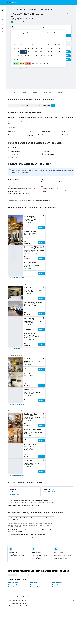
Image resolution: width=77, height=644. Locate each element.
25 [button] (22, 56)
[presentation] (26, 68)
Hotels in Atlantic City (35, 587)
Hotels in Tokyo (12, 589)
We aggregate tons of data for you (42, 603)
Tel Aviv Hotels (27, 10)
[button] (3, 2)
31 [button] (18, 59)
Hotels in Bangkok (35, 589)
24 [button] (18, 56)
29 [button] (36, 56)
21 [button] (32, 52)
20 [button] (29, 52)
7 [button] (32, 45)
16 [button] (14, 52)
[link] (17, 277)
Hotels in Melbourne (57, 583)
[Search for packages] (3, 16)
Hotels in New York (13, 587)
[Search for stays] (3, 10)
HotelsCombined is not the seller (42, 600)
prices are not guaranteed (40, 596)
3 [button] (18, 45)
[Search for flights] (3, 7)
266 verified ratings (24, 22)
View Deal (41, 227)
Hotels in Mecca (34, 583)
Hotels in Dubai (34, 585)
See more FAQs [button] (31, 538)
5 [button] (25, 45)
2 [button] (14, 45)
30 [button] (14, 59)
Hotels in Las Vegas (13, 583)
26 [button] (25, 56)
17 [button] (18, 52)
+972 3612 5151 (15, 20)
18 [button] (22, 52)
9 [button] (14, 48)
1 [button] (36, 41)
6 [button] (29, 45)
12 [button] (25, 48)
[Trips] (3, 24)
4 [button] (22, 45)
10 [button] (18, 48)
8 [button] (36, 45)
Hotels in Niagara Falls (58, 589)
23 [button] (14, 56)
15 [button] (36, 48)
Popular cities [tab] (13, 575)
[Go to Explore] (3, 20)
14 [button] (32, 48)
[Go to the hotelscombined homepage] (11, 2)
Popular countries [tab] (23, 575)
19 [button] (25, 52)
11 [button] (22, 48)
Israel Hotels (17, 10)
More (9, 123)
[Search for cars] (3, 13)
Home (12, 10)
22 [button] (36, 52)
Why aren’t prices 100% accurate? (42, 606)
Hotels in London (56, 587)
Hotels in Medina (56, 585)
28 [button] (32, 56)
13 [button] (29, 48)
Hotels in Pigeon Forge (14, 585)
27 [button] (29, 56)
